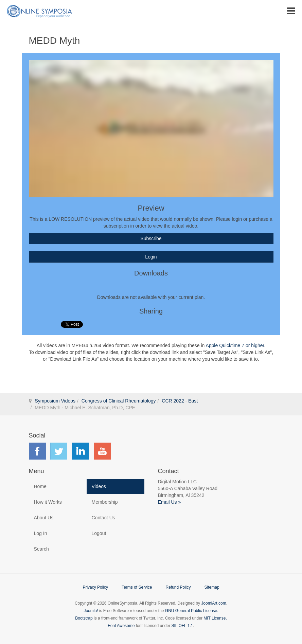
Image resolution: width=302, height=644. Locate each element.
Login (151, 257)
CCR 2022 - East (180, 401)
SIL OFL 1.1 (182, 626)
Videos (99, 486)
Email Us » (170, 502)
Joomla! (91, 611)
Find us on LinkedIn (81, 451)
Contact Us (103, 518)
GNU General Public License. (192, 611)
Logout (99, 533)
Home (40, 486)
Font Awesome (121, 626)
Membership (105, 502)
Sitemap (212, 587)
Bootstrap (84, 618)
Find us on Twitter (59, 451)
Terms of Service (137, 587)
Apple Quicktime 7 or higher (235, 345)
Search (41, 549)
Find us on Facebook (37, 451)
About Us (44, 518)
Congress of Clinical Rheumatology (119, 401)
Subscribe (151, 238)
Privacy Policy (95, 587)
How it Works (48, 502)
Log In (41, 533)
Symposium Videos (55, 401)
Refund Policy (178, 587)
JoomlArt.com (214, 603)
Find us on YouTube (102, 451)
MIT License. (215, 618)
